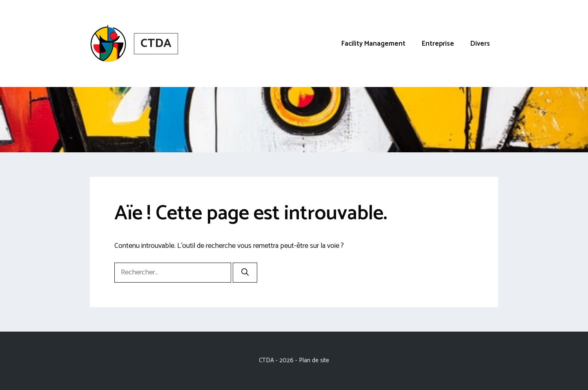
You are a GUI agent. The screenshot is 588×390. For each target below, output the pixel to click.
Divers (480, 44)
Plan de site (314, 360)
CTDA (156, 43)
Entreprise (438, 44)
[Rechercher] (245, 273)
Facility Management (373, 44)
